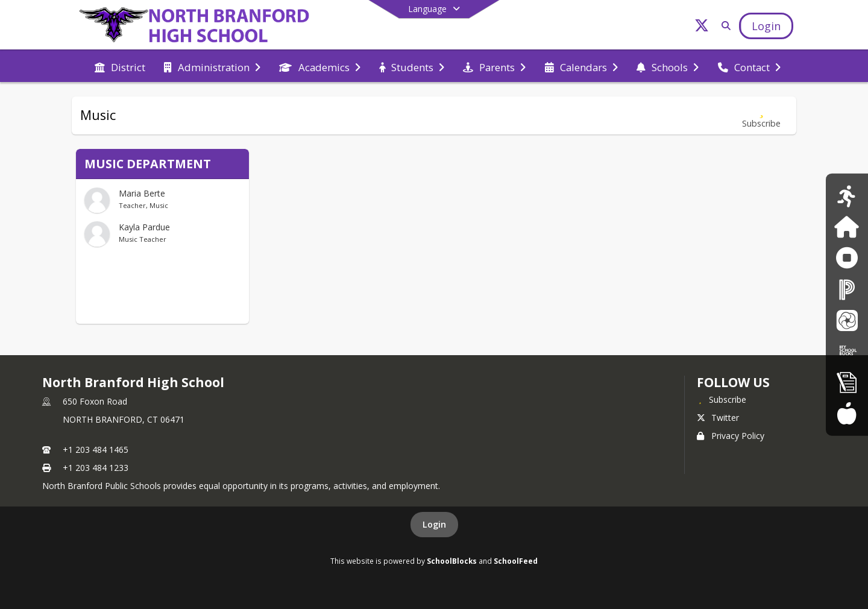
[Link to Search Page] (724, 26)
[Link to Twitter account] (702, 27)
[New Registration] (847, 382)
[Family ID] (847, 227)
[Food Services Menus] (847, 413)
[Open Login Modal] (766, 26)
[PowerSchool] (847, 289)
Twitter (718, 418)
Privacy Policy (731, 436)
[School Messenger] (847, 320)
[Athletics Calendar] (847, 196)
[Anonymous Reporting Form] (847, 258)
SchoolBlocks (452, 561)
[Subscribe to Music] (761, 115)
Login (434, 524)
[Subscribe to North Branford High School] (722, 399)
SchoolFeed (516, 561)
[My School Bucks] (847, 351)
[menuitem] (120, 66)
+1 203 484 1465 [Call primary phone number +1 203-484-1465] (96, 450)
